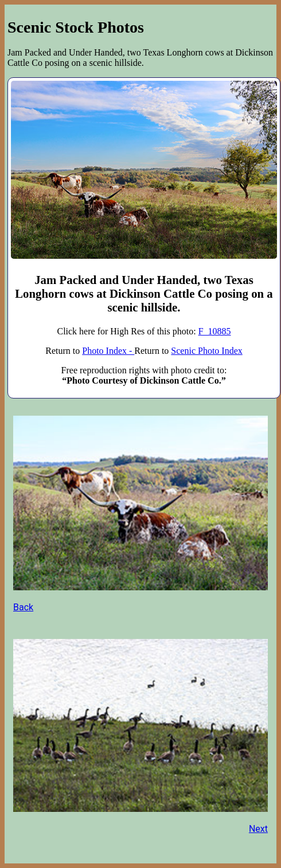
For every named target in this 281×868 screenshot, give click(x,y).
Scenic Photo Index (206, 351)
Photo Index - (108, 351)
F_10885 (215, 331)
